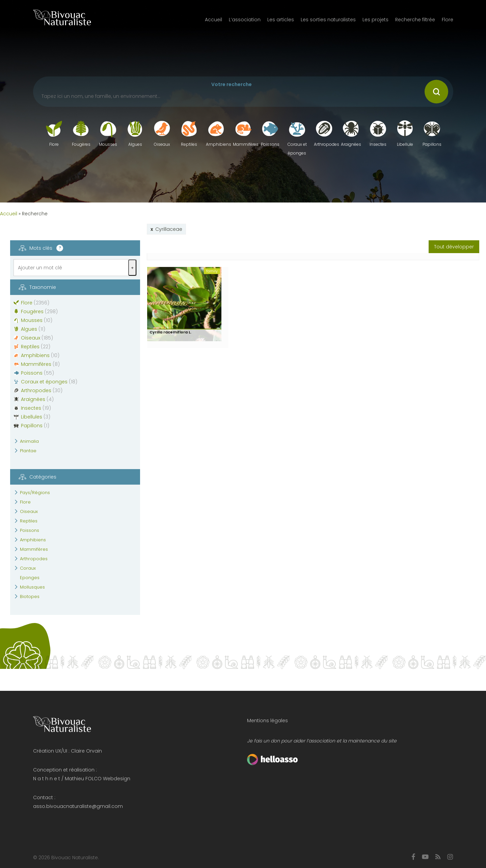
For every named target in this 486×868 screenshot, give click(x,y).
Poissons (30, 530)
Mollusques (32, 587)
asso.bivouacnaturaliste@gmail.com (78, 806)
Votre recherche (232, 84)
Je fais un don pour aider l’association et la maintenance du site (322, 741)
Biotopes (30, 596)
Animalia (29, 441)
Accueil (9, 214)
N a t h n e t (47, 779)
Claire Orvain (86, 751)
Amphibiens (33, 540)
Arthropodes (34, 559)
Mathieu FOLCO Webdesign (98, 779)
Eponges (30, 578)
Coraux (28, 568)
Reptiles (29, 521)
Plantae (28, 451)
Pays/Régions (35, 493)
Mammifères (34, 549)
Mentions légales (267, 721)
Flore (25, 502)
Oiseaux (29, 511)
